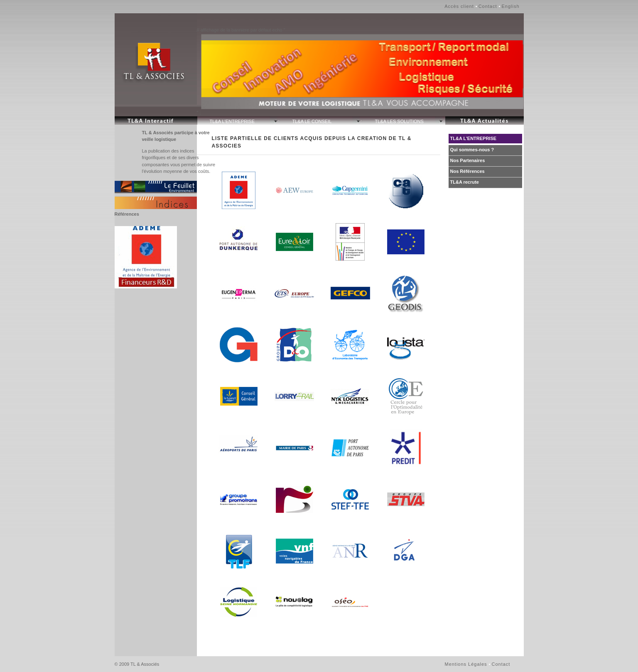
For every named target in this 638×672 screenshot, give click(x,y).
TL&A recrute (465, 182)
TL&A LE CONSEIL (312, 121)
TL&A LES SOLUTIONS (399, 121)
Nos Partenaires (468, 160)
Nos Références (467, 171)
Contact (488, 6)
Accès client (459, 6)
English (510, 6)
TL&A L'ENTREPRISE (232, 121)
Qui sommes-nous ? (472, 150)
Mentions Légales (466, 664)
